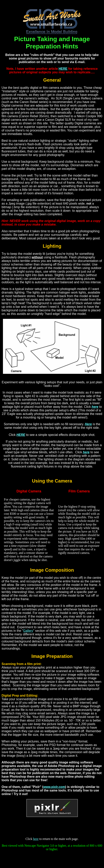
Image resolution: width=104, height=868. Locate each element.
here (95, 407)
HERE (63, 69)
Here (88, 424)
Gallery (28, 631)
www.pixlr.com (54, 787)
